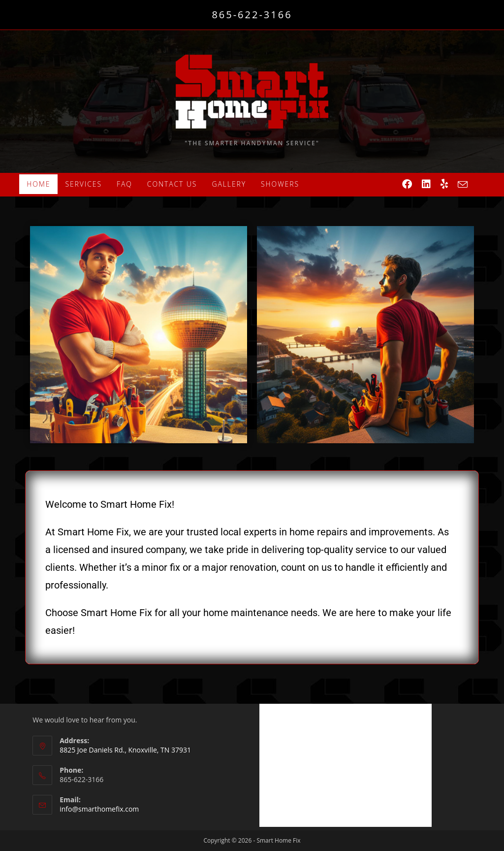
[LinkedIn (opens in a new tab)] (426, 184)
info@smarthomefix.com (99, 809)
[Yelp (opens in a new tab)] (444, 184)
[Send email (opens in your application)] (463, 185)
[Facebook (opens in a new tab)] (407, 184)
